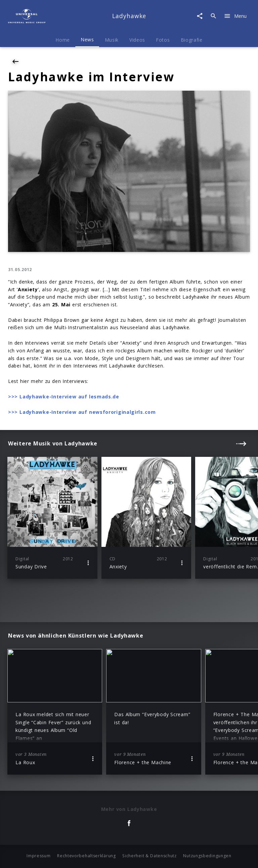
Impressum (38, 856)
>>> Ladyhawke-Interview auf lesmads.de (64, 397)
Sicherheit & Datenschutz (149, 856)
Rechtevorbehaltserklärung (87, 856)
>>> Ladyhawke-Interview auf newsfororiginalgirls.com (82, 412)
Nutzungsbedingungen (207, 856)
